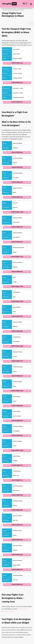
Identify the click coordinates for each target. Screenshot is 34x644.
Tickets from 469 (17, 406)
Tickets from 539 (17, 421)
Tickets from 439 (17, 331)
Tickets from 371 (17, 82)
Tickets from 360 (17, 167)
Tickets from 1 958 (17, 212)
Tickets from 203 (17, 182)
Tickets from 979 (17, 242)
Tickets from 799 (17, 570)
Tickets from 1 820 (17, 301)
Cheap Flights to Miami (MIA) (25, 8)
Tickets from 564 (17, 510)
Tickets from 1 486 (17, 346)
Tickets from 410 (17, 584)
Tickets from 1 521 (17, 257)
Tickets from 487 (17, 272)
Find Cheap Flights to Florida (9, 8)
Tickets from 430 (17, 555)
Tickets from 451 (17, 525)
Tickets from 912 (17, 376)
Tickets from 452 (17, 435)
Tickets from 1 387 (17, 450)
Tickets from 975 (17, 316)
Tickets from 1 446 (17, 286)
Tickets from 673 (17, 465)
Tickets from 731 (17, 480)
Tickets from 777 (17, 361)
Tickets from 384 (17, 152)
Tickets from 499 (17, 540)
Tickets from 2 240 (17, 391)
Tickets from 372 (17, 63)
